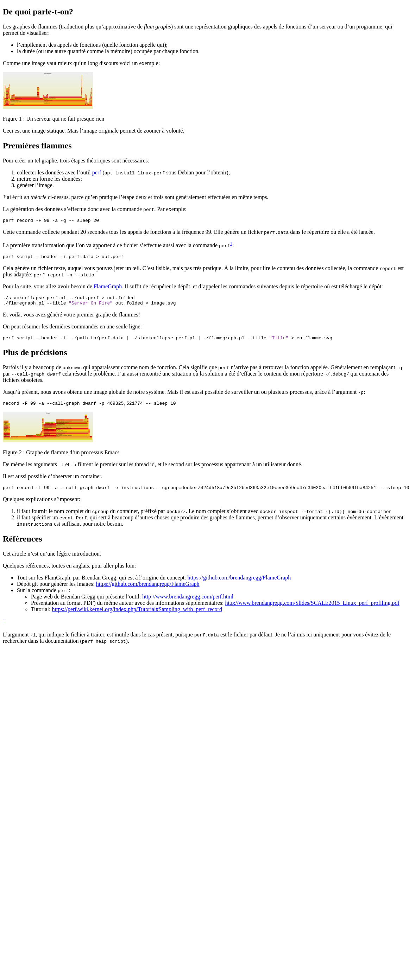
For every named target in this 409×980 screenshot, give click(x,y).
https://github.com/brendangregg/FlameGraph (239, 585)
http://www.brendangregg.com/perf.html (188, 604)
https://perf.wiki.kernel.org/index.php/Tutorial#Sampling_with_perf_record (137, 617)
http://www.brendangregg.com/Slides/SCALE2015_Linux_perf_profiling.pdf (312, 610)
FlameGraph (108, 289)
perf (97, 172)
